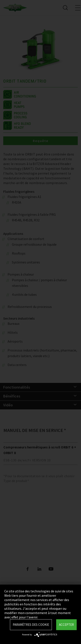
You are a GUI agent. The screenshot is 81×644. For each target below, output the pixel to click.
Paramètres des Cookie (31, 625)
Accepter (66, 625)
